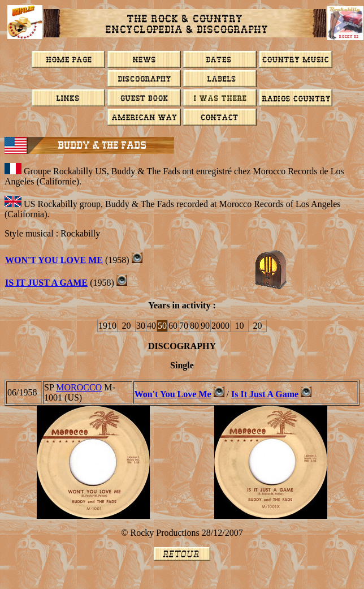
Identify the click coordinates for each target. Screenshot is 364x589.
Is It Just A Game (46, 283)
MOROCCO (79, 387)
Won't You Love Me (173, 394)
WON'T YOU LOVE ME (54, 260)
